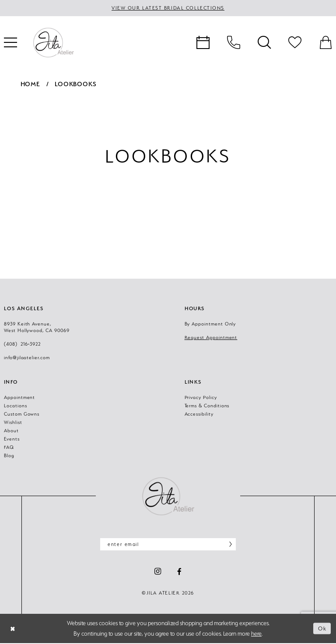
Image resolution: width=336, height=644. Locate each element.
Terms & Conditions (207, 406)
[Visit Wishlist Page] (295, 43)
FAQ (9, 447)
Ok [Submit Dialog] (322, 629)
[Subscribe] (228, 545)
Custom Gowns (22, 414)
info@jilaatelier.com (27, 357)
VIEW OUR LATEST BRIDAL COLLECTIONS (168, 8)
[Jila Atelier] (168, 496)
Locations (15, 406)
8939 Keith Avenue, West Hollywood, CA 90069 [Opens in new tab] (37, 327)
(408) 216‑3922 (22, 344)
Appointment (19, 397)
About (11, 430)
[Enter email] (168, 545)
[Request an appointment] (203, 43)
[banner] (53, 43)
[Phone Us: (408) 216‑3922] (234, 43)
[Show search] (264, 43)
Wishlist (13, 422)
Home (30, 84)
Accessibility (199, 414)
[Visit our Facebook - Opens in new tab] (179, 572)
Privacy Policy (201, 397)
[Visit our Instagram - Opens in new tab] (158, 572)
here (256, 634)
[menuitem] (203, 43)
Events (12, 439)
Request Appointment (211, 337)
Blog (9, 455)
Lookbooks (75, 84)
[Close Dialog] (13, 629)
